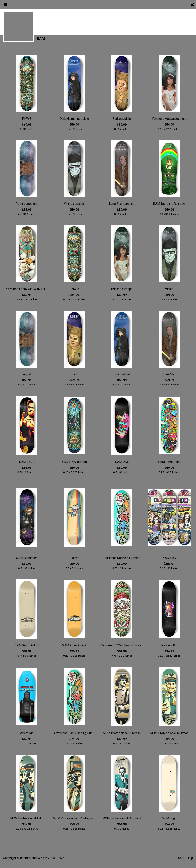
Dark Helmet (122, 376)
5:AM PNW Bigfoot (74, 464)
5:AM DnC (169, 560)
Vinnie (169, 291)
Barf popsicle (122, 121)
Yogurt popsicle (27, 206)
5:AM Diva (122, 464)
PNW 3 (27, 121)
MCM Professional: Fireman (122, 735)
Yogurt (27, 376)
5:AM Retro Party (169, 464)
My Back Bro (169, 647)
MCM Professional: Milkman (169, 735)
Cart (181, 858)
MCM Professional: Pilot (27, 820)
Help (190, 858)
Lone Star (169, 376)
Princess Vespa (122, 291)
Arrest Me (27, 735)
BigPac (74, 560)
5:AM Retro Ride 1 (27, 647)
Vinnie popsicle (74, 206)
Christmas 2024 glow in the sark (122, 647)
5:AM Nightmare (27, 560)
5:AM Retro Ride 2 (74, 647)
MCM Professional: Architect (122, 820)
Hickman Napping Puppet (122, 560)
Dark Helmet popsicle (74, 121)
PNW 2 (74, 291)
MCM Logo (169, 820)
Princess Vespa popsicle (169, 121)
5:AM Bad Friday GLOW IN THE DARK (27, 291)
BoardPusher (29, 858)
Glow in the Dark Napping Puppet (74, 735)
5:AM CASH (27, 464)
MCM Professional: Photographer (74, 820)
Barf (74, 376)
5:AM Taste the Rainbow (169, 206)
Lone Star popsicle (122, 206)
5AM (41, 41)
